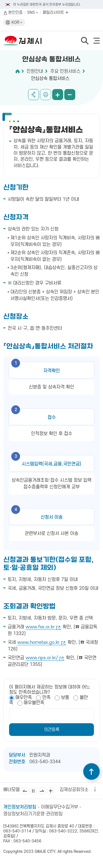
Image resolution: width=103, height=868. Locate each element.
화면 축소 (70, 95)
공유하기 (34, 95)
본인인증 (15, 13)
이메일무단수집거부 (59, 807)
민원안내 (35, 71)
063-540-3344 (45, 762)
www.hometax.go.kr (38, 642)
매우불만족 (34, 703)
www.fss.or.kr (40, 627)
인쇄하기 (46, 95)
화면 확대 (58, 95)
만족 (46, 698)
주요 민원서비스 (65, 71)
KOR (17, 22)
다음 (42, 791)
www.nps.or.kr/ (42, 658)
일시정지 (33, 791)
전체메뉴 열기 (97, 41)
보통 (65, 698)
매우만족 (24, 698)
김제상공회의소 (74, 790)
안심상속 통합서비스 (50, 79)
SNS (33, 13)
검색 (85, 41)
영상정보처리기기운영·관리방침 (33, 814)
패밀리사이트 (55, 13)
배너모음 (51, 791)
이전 (25, 791)
